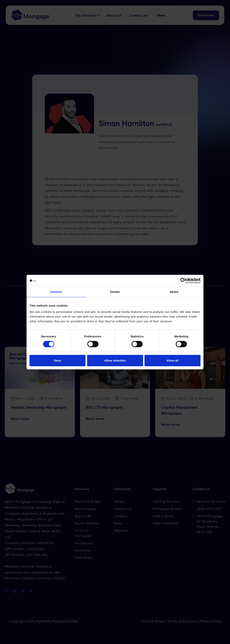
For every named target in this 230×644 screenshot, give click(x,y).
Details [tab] (115, 292)
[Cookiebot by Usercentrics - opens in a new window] (183, 280)
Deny (57, 360)
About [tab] (174, 292)
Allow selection (115, 360)
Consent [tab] (56, 292)
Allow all (172, 360)
